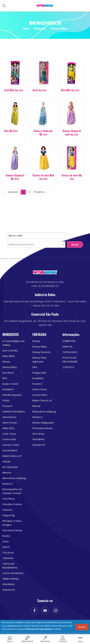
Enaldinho (8, 389)
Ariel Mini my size (14, 90)
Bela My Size (11, 131)
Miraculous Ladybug (14, 478)
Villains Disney (11, 579)
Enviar (75, 245)
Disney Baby (10, 367)
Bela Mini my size (70, 90)
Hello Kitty (8, 428)
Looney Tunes (11, 445)
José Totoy (9, 434)
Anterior (12, 192)
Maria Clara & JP (12, 456)
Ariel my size (39, 90)
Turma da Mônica (13, 573)
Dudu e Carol (10, 384)
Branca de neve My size (72, 177)
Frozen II (7, 406)
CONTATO (68, 367)
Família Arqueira (12, 395)
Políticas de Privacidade (38, 629)
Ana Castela (10, 350)
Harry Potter (10, 423)
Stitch (6, 547)
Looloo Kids (9, 439)
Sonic (6, 541)
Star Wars (38, 434)
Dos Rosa (8, 373)
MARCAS (67, 347)
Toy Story (8, 553)
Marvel (6, 461)
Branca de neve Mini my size (43, 177)
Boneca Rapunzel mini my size (72, 133)
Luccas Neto (10, 450)
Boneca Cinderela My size (43, 133)
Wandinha (9, 584)
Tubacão (8, 558)
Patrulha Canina (12, 504)
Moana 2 (8, 484)
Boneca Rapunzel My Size (15, 177)
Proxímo (41, 192)
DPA (5, 378)
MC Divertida (10, 467)
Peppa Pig (9, 515)
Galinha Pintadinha (14, 412)
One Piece (9, 499)
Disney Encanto (42, 352)
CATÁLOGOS (70, 352)
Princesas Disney (12, 530)
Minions (7, 473)
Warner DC (9, 590)
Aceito (82, 627)
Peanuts (7, 510)
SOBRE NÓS (69, 341)
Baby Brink (8, 356)
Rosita (6, 536)
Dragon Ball (39, 373)
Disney (6, 362)
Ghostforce (9, 417)
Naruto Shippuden (43, 423)
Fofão (6, 400)
